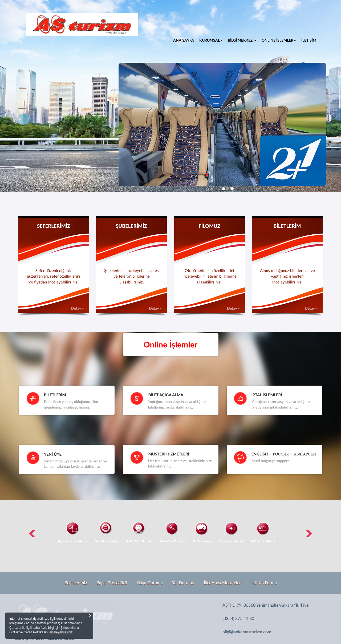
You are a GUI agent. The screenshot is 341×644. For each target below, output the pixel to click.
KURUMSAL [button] (211, 41)
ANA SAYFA (185, 40)
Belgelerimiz (76, 583)
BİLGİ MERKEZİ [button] (242, 41)
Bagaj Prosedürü (112, 583)
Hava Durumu (150, 583)
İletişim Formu (264, 583)
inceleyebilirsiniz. (62, 632)
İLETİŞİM (309, 41)
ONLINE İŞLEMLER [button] (279, 41)
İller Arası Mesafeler (222, 583)
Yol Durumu (183, 583)
